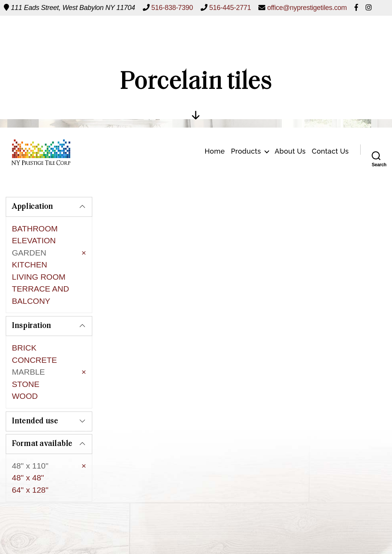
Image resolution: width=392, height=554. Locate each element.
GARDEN (29, 253)
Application (33, 207)
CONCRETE (34, 339)
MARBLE (28, 351)
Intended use (35, 385)
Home (215, 35)
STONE (26, 363)
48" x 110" (30, 429)
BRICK (24, 327)
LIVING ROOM (39, 277)
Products (246, 35)
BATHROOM (35, 229)
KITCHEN (29, 265)
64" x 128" (30, 453)
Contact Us (331, 35)
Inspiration (32, 305)
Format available (42, 408)
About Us (290, 35)
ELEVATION (34, 240)
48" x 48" (28, 441)
